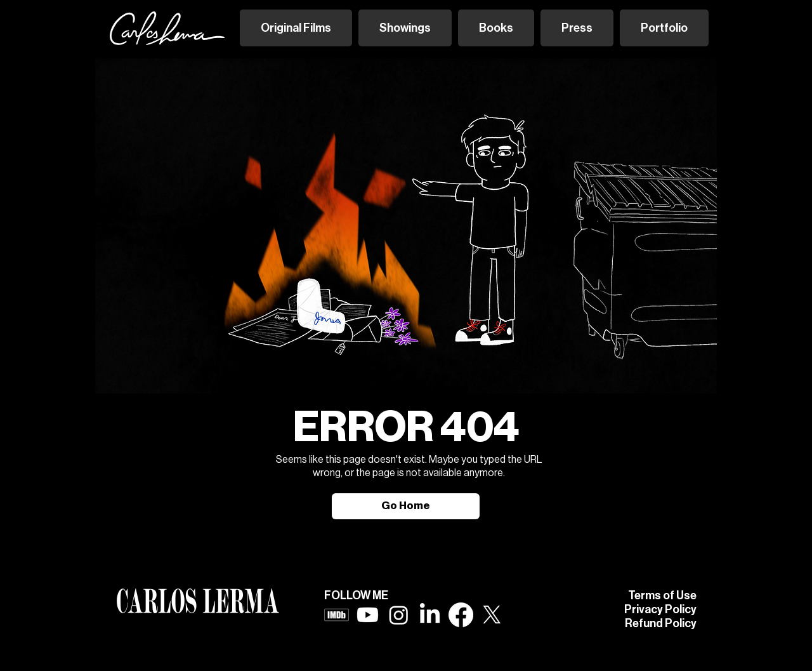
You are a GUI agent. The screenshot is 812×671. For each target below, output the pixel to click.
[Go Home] (406, 506)
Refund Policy (661, 623)
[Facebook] (461, 615)
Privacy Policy (660, 609)
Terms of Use (662, 595)
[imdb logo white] (337, 615)
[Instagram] (399, 615)
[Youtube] (368, 615)
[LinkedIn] (430, 615)
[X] (492, 615)
